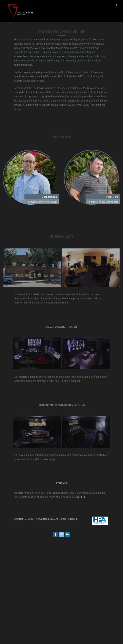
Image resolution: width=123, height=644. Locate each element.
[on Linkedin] (67, 534)
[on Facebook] (56, 534)
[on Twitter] (61, 534)
